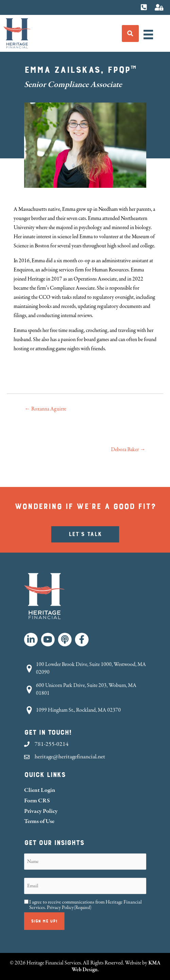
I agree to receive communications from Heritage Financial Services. (86, 905)
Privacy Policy (41, 811)
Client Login (40, 790)
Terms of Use (39, 821)
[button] (31, 640)
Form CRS (37, 800)
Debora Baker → (128, 450)
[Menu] (148, 35)
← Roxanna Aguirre (45, 409)
